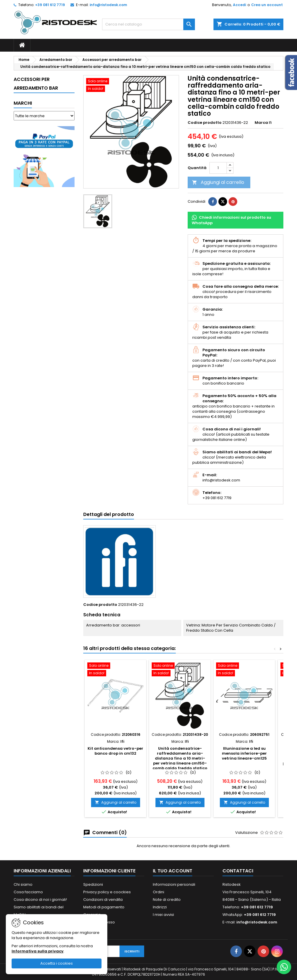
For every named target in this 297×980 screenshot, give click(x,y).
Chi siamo (23, 884)
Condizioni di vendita (103, 900)
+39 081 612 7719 (50, 5)
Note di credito (167, 900)
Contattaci (238, 871)
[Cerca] (148, 24)
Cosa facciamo (28, 892)
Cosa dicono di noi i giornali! (40, 900)
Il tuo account (173, 871)
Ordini (159, 892)
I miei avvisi (163, 915)
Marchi (23, 103)
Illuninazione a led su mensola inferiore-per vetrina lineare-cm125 (244, 753)
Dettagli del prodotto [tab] (109, 514)
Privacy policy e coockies (107, 892)
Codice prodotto (205, 123)
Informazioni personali (174, 884)
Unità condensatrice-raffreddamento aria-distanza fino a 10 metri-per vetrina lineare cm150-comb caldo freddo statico (180, 758)
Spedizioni (93, 884)
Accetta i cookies (57, 963)
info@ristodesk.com (108, 5)
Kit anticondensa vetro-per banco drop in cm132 (115, 751)
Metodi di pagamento (104, 907)
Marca (261, 123)
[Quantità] (218, 168)
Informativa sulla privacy (38, 951)
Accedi (239, 5)
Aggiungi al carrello (218, 182)
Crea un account (267, 5)
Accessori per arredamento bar (36, 84)
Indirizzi (160, 907)
